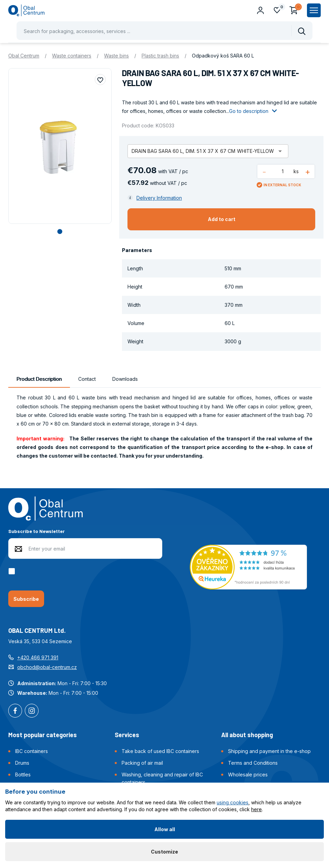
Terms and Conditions (253, 763)
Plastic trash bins (160, 56)
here (256, 809)
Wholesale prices (248, 775)
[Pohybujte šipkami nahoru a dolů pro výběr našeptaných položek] (164, 31)
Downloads (125, 379)
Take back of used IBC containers (160, 751)
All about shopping (247, 735)
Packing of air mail (142, 763)
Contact (87, 379)
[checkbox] (13, 571)
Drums (22, 763)
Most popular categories (43, 735)
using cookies (233, 802)
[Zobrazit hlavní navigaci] (314, 10)
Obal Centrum (24, 56)
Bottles (23, 775)
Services (127, 735)
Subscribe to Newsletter (37, 531)
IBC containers (32, 751)
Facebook (15, 711)
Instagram (32, 711)
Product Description (39, 379)
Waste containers (72, 56)
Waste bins (116, 56)
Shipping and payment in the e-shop (269, 751)
